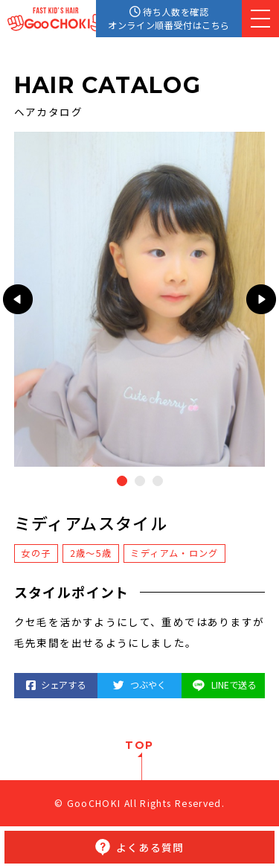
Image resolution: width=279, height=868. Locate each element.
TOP (139, 745)
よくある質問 (150, 847)
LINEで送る (223, 685)
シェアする (56, 685)
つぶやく (139, 685)
